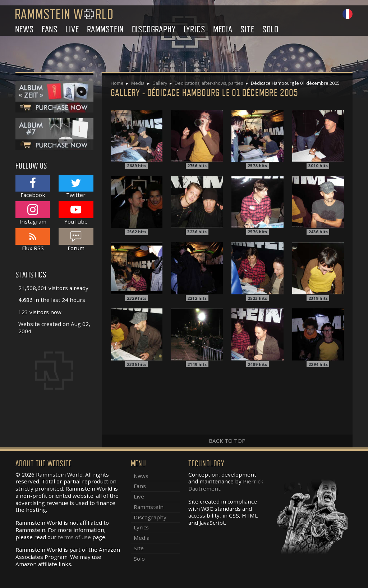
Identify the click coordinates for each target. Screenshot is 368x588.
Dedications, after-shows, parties (209, 83)
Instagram (33, 213)
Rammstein (105, 29)
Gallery (160, 83)
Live (72, 29)
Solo (270, 29)
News (24, 29)
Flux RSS (33, 240)
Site (247, 29)
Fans (50, 29)
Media (223, 29)
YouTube (76, 213)
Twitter (76, 186)
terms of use (74, 537)
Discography (154, 29)
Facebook (33, 186)
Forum (76, 240)
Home (117, 83)
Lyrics (194, 29)
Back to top (227, 441)
